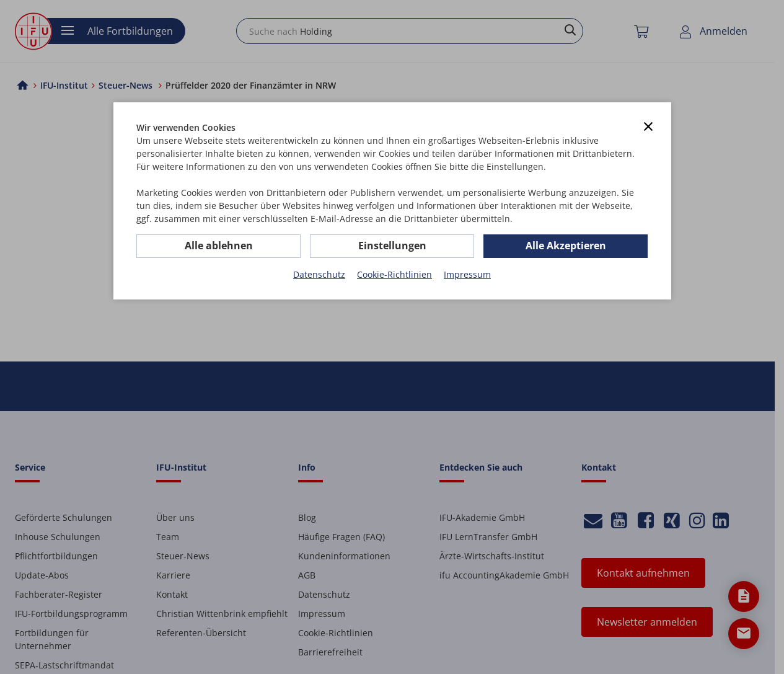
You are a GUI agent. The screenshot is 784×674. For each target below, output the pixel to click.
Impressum (467, 274)
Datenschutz (319, 274)
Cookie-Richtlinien (394, 274)
